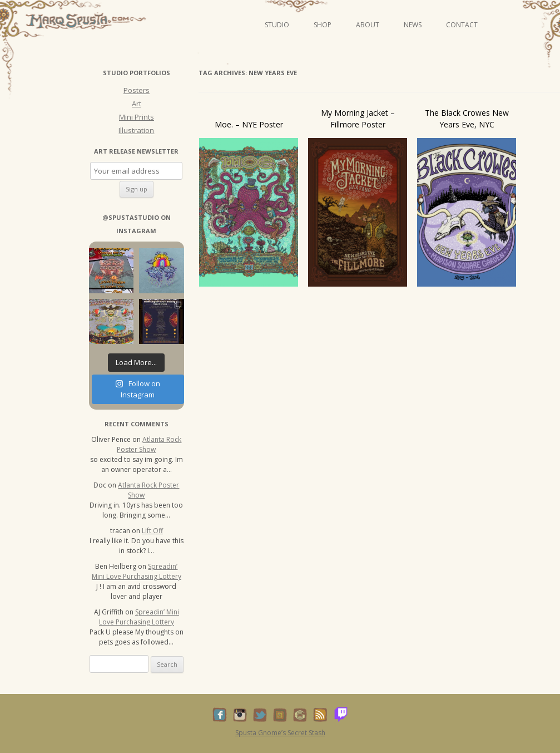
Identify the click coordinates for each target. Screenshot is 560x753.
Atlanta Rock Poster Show (149, 444)
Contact (462, 25)
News (413, 25)
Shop (323, 25)
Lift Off (152, 531)
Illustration (136, 130)
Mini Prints (137, 117)
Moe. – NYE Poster (249, 124)
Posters (137, 90)
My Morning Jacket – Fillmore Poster (358, 119)
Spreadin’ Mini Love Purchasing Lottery (137, 571)
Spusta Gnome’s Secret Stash (280, 733)
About (368, 25)
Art (137, 104)
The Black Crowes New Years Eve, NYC (467, 119)
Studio (277, 25)
